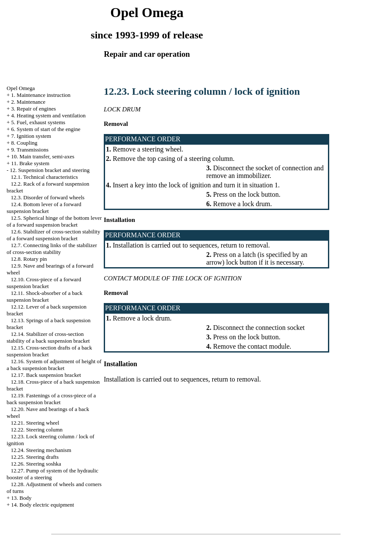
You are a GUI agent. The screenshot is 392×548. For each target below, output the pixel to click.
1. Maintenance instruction (41, 95)
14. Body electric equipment (42, 505)
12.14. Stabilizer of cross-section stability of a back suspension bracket (48, 337)
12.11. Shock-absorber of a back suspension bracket (45, 296)
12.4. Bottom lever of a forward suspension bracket (44, 208)
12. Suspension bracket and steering (50, 170)
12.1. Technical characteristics (44, 177)
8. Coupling (24, 143)
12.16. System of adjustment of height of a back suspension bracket (54, 365)
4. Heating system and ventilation (48, 115)
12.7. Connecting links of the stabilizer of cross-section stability (52, 249)
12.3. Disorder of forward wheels (48, 197)
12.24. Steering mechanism (41, 450)
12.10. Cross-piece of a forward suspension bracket (44, 283)
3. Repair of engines (34, 109)
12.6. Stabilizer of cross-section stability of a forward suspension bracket (54, 235)
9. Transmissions (30, 150)
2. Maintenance (28, 102)
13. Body (21, 498)
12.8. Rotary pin (29, 259)
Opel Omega (21, 88)
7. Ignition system (31, 136)
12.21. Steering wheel (35, 423)
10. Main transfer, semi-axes (43, 156)
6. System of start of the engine (46, 129)
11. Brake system (30, 163)
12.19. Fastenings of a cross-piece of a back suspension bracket (51, 399)
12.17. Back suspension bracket (46, 375)
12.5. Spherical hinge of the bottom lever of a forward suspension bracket (54, 221)
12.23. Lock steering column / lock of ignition (202, 91)
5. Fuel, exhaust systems (38, 122)
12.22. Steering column (37, 430)
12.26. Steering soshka (36, 464)
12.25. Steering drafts (35, 457)
